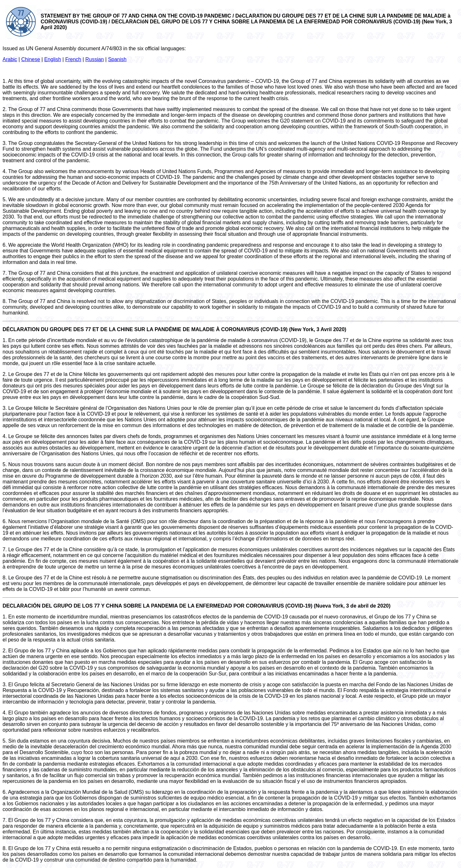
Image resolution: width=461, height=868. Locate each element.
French (73, 59)
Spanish (117, 59)
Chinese (31, 59)
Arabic (10, 59)
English (53, 59)
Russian (95, 59)
